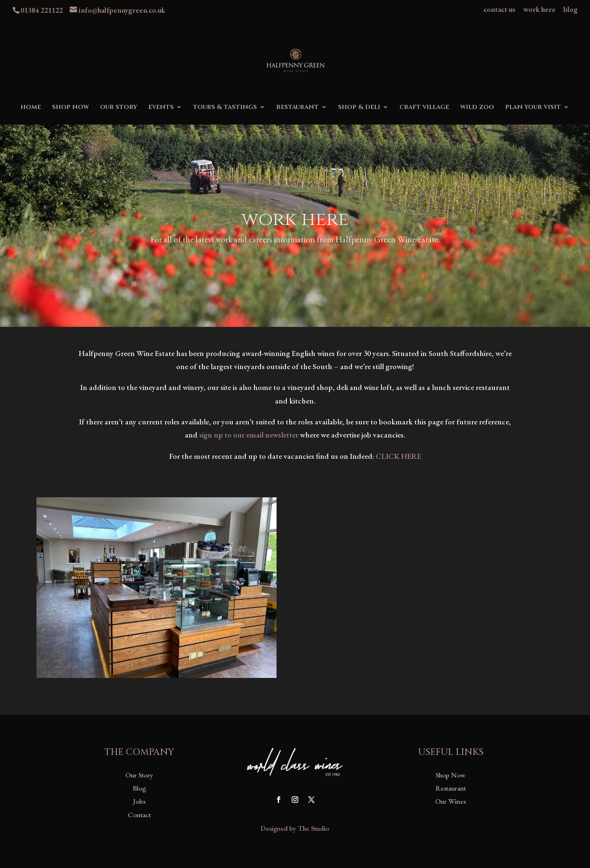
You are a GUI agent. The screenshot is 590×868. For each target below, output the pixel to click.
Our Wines (450, 801)
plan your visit (533, 108)
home (31, 108)
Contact (139, 815)
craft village (424, 108)
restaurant (297, 108)
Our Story (139, 775)
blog (571, 10)
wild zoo (477, 108)
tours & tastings (225, 108)
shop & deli (359, 108)
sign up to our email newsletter (249, 435)
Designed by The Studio (295, 828)
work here (539, 10)
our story (119, 108)
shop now (70, 108)
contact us (499, 10)
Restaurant (451, 788)
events (161, 108)
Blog (139, 788)
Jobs (139, 801)
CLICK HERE (398, 456)
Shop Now (450, 775)
